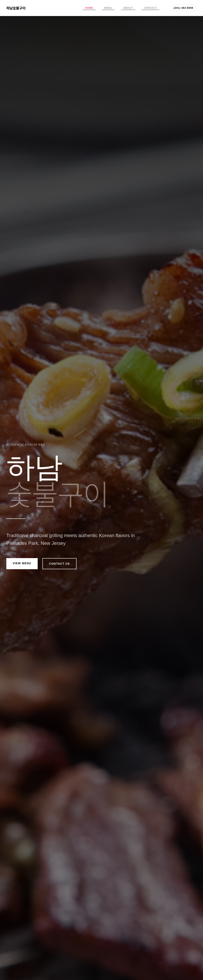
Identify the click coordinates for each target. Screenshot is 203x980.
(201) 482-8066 (183, 8)
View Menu (22, 563)
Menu (108, 8)
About (128, 8)
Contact (150, 8)
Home (89, 8)
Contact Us (60, 564)
